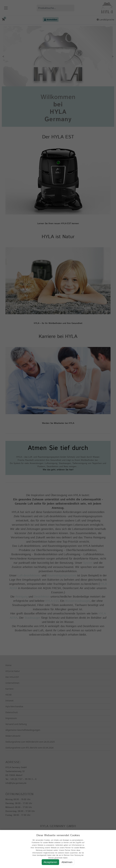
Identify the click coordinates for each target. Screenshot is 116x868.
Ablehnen (67, 862)
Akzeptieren (50, 862)
